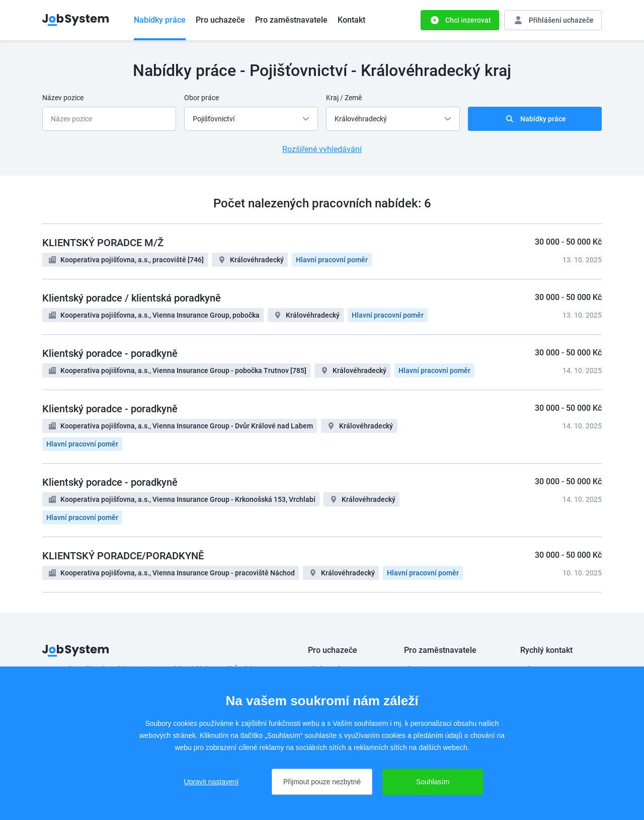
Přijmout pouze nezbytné (322, 782)
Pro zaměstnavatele (291, 20)
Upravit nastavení (212, 782)
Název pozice (63, 98)
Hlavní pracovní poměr (332, 260)
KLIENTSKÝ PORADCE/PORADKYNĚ (123, 556)
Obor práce (202, 98)
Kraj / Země (344, 98)
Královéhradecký (257, 260)
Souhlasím (433, 782)
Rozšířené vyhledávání (322, 149)
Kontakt (351, 20)
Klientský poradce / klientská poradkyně (132, 298)
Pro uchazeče (220, 20)
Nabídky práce (160, 20)
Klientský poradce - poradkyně (110, 353)
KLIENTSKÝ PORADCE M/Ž (103, 243)
